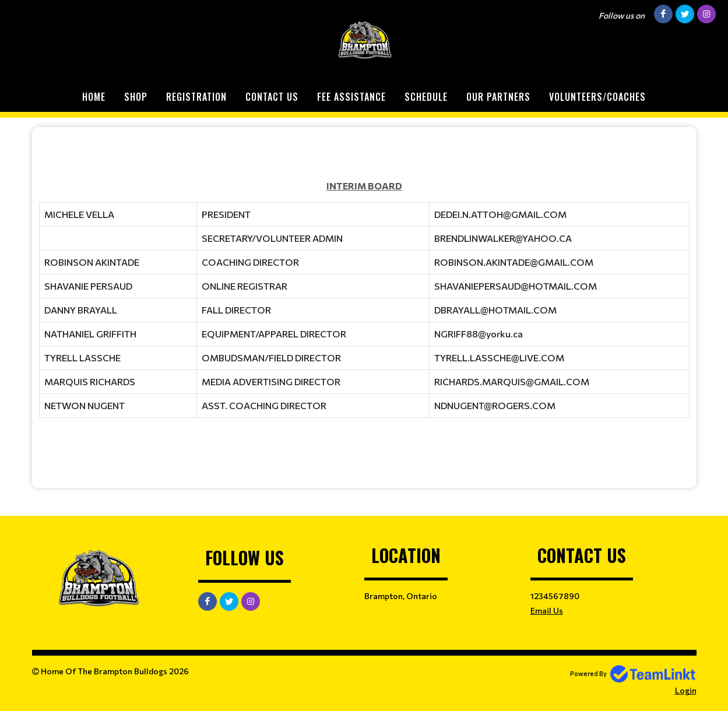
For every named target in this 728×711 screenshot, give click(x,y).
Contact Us (272, 97)
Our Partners (498, 97)
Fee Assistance (351, 97)
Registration (196, 97)
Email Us (547, 610)
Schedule (426, 97)
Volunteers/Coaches (597, 97)
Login (686, 690)
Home (94, 97)
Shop (136, 97)
